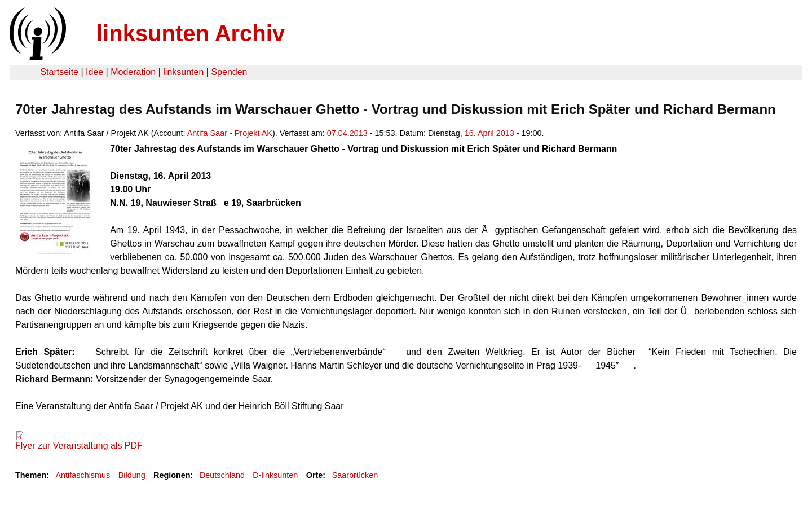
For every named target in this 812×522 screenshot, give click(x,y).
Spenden (229, 72)
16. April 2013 (489, 133)
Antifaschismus (83, 475)
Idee (94, 72)
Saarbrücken (355, 475)
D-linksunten (275, 475)
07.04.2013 (347, 133)
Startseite (59, 72)
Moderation (133, 72)
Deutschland (222, 475)
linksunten (183, 72)
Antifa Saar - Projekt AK (230, 133)
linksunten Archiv (191, 33)
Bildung (132, 475)
